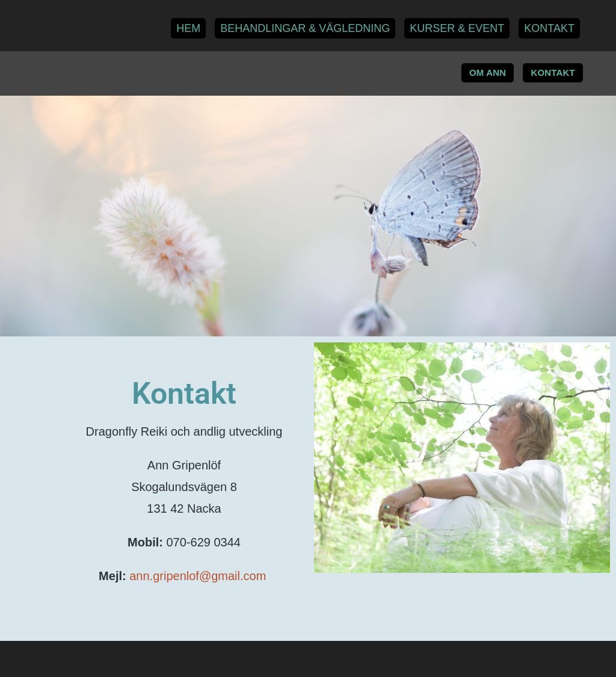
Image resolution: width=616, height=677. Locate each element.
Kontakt (549, 28)
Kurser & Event (457, 28)
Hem (188, 28)
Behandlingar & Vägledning (305, 28)
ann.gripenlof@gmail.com (199, 576)
